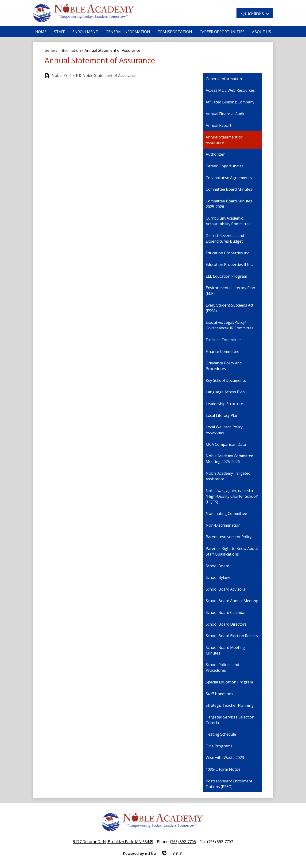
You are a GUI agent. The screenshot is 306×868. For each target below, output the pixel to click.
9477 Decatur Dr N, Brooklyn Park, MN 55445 (113, 842)
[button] (255, 13)
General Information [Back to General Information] (63, 50)
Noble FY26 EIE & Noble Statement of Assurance (94, 76)
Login (172, 853)
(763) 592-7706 (183, 842)
